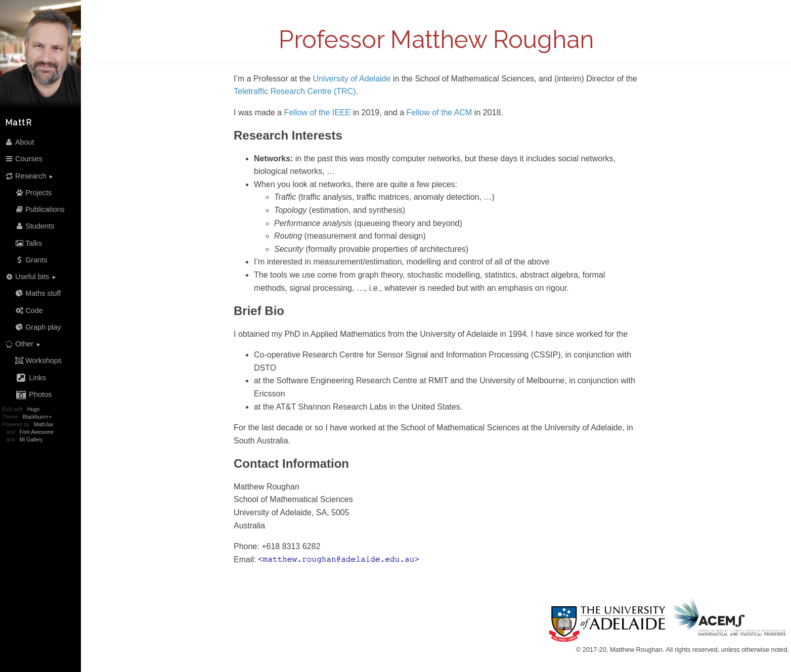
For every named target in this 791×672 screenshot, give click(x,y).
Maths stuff (38, 293)
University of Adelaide (352, 79)
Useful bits (26, 277)
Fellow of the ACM (440, 113)
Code (29, 310)
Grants (31, 260)
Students (34, 226)
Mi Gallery (31, 440)
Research (25, 176)
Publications (40, 209)
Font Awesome (36, 432)
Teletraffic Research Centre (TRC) (295, 91)
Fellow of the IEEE (318, 113)
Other (18, 344)
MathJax (44, 424)
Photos (33, 395)
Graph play (38, 327)
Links (30, 378)
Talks (28, 243)
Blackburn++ (37, 417)
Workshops (38, 361)
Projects (33, 193)
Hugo (33, 409)
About (19, 142)
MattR (19, 123)
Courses (24, 159)
